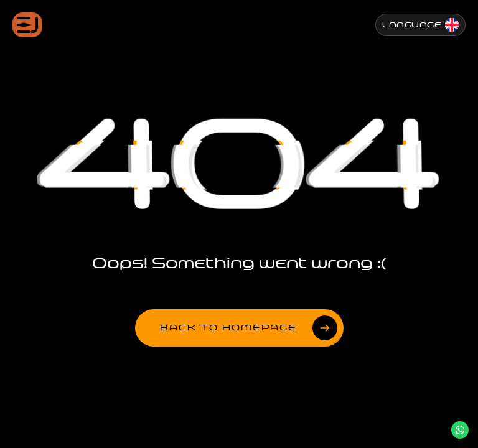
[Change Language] (420, 25)
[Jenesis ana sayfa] (27, 25)
